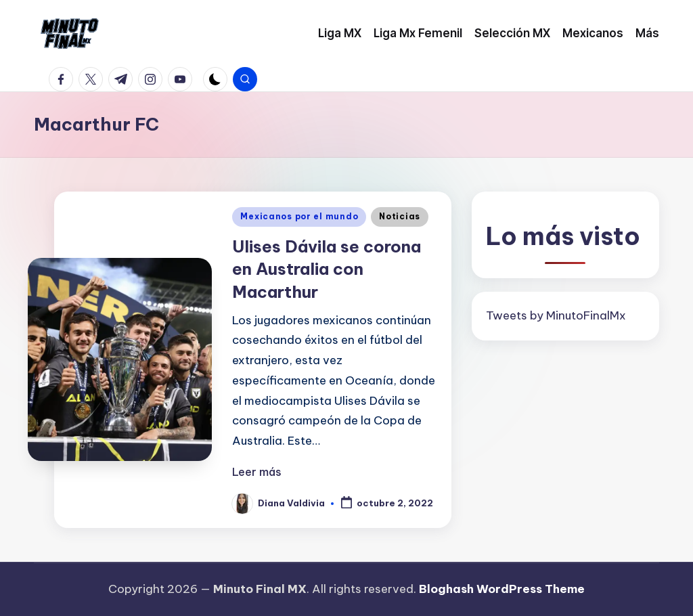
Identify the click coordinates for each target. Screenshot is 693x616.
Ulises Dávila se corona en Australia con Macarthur (327, 269)
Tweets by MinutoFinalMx (556, 315)
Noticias (400, 216)
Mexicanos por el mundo (299, 216)
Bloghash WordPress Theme (502, 589)
